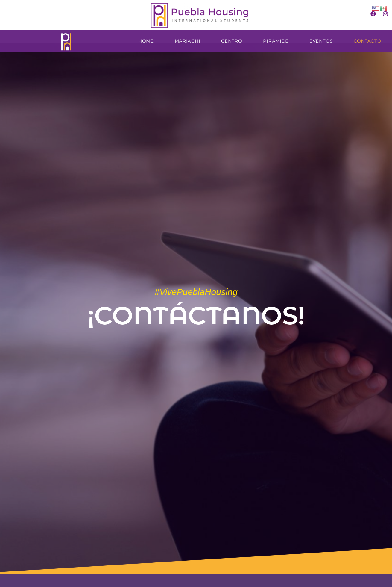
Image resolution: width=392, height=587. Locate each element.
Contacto (368, 39)
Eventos (321, 39)
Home (146, 39)
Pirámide (276, 39)
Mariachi (188, 39)
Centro (232, 39)
